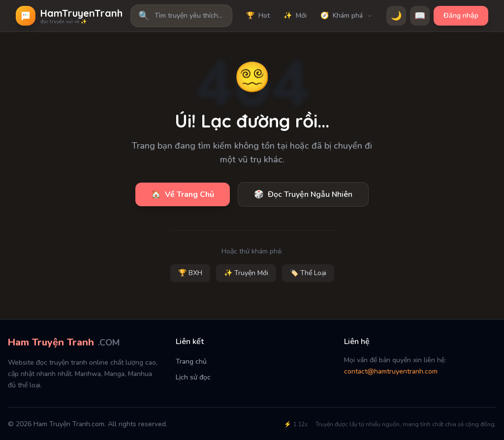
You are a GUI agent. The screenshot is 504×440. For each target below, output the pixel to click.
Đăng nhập (461, 16)
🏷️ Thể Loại (308, 273)
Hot (258, 16)
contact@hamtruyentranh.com (391, 371)
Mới (295, 16)
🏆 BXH (190, 273)
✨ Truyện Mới (246, 273)
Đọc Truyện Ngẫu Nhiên (303, 194)
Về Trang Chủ (183, 194)
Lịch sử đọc (193, 377)
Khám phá (346, 16)
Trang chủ (191, 361)
